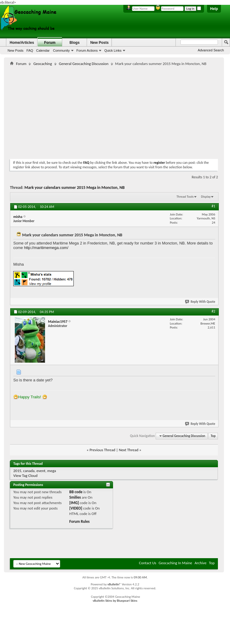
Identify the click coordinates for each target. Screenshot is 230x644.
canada (29, 471)
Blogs (75, 43)
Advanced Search (211, 50)
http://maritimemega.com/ (46, 248)
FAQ (30, 50)
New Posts (16, 50)
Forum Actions (87, 50)
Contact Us (148, 563)
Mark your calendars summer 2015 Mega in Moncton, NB (75, 188)
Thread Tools (185, 197)
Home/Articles (22, 43)
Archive (201, 563)
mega (52, 471)
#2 (213, 311)
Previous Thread (102, 450)
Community (61, 50)
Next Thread (129, 450)
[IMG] (74, 503)
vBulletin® (114, 584)
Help (214, 9)
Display (206, 197)
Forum (50, 43)
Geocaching (42, 64)
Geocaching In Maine (175, 563)
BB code (76, 492)
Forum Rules (79, 521)
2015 (17, 471)
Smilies (75, 497)
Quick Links (113, 50)
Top (213, 436)
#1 (213, 206)
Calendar (43, 50)
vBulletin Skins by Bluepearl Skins (115, 601)
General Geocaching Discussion (84, 64)
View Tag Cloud (25, 476)
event (41, 471)
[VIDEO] (76, 508)
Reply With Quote (200, 302)
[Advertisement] (81, 111)
